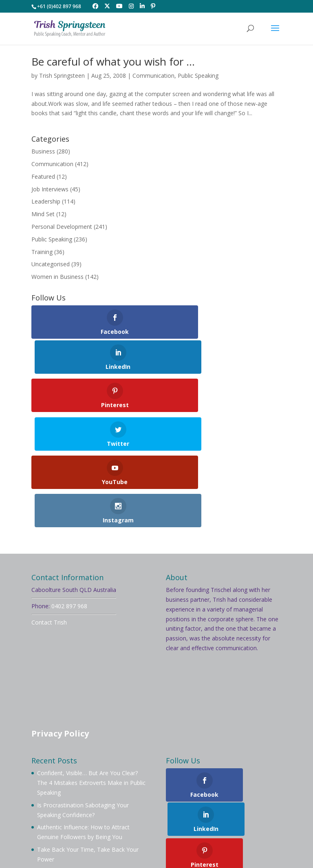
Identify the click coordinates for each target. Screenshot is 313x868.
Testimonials (199, 805)
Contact (238, 805)
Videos (139, 805)
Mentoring (248, 795)
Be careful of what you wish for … (113, 61)
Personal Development (62, 227)
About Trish (93, 795)
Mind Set (43, 214)
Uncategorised (51, 264)
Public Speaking (198, 76)
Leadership (46, 201)
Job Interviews (50, 189)
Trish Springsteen (62, 76)
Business (43, 151)
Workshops (70, 805)
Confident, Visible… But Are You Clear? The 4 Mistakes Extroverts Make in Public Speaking (91, 671)
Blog (165, 805)
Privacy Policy (60, 621)
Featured (43, 176)
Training (42, 252)
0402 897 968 (69, 494)
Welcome (54, 795)
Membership (205, 795)
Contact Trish (49, 510)
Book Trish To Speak (149, 795)
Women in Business (57, 277)
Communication (153, 76)
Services (107, 805)
